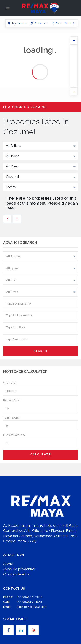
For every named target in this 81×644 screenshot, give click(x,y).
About (8, 564)
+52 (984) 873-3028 (30, 597)
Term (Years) (11, 418)
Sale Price (10, 383)
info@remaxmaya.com (32, 607)
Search (41, 351)
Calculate (41, 454)
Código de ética (16, 574)
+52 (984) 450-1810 (29, 602)
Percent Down (12, 400)
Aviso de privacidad (19, 569)
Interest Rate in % (14, 435)
